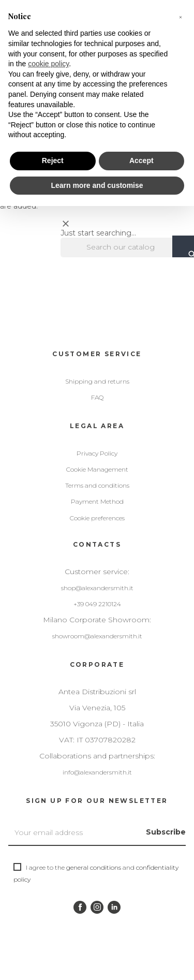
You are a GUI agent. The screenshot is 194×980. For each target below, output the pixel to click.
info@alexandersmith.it (97, 772)
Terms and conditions (97, 485)
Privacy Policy (97, 453)
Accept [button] (141, 160)
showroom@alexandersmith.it (97, 636)
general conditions (94, 867)
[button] (181, 17)
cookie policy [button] (48, 64)
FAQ (97, 397)
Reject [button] (53, 160)
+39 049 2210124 (97, 604)
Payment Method (97, 501)
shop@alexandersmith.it (97, 588)
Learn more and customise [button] (97, 185)
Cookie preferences (97, 518)
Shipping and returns (97, 381)
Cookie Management (97, 469)
